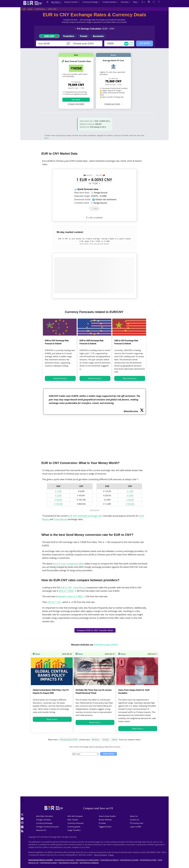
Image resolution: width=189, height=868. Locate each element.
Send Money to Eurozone (64, 860)
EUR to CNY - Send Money (73, 587)
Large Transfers (74, 830)
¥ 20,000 (130, 500)
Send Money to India (148, 860)
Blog (136, 2)
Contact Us (135, 820)
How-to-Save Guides (107, 816)
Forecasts (126, 2)
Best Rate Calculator (45, 816)
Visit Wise (76, 100)
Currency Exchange (91, 2)
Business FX (41, 830)
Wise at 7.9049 (66, 591)
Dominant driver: (83, 199)
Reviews (95, 740)
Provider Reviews (110, 2)
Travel (84, 36)
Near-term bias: (82, 193)
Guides (106, 740)
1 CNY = (94, 218)
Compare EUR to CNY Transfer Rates (95, 630)
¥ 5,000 (130, 495)
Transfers (69, 36)
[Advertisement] (94, 436)
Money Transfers (72, 2)
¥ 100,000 (130, 504)
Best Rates (56, 2)
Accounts (98, 36)
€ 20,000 (58, 500)
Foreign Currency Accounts (48, 827)
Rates (30, 9)
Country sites (138, 823)
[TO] (86, 43)
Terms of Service (100, 855)
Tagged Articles (105, 827)
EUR (126, 44)
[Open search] (149, 3)
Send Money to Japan (49, 863)
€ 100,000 (58, 504)
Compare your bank (112, 104)
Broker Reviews (105, 820)
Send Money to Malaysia (89, 863)
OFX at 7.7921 (55, 602)
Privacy (111, 855)
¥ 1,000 (130, 491)
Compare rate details (76, 104)
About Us (134, 816)
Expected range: (82, 196)
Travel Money (60, 519)
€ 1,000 (58, 491)
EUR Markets (40, 9)
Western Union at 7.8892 (70, 596)
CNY (131, 44)
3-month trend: (82, 203)
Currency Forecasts (76, 823)
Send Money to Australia (68, 863)
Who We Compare (75, 816)
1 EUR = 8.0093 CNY (101, 121)
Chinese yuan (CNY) (69, 740)
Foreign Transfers (44, 820)
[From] (51, 43)
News (36, 654)
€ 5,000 (58, 495)
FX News (102, 823)
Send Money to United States (87, 860)
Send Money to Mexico (109, 860)
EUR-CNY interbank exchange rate (85, 516)
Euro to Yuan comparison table (68, 564)
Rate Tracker (73, 820)
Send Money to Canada (129, 860)
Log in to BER (136, 827)
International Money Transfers (41, 860)
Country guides (74, 827)
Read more (52, 719)
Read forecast (60, 378)
